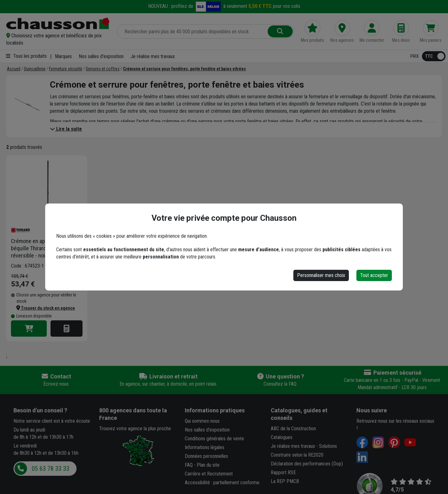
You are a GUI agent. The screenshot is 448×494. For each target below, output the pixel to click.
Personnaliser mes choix (321, 275)
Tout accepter (374, 275)
